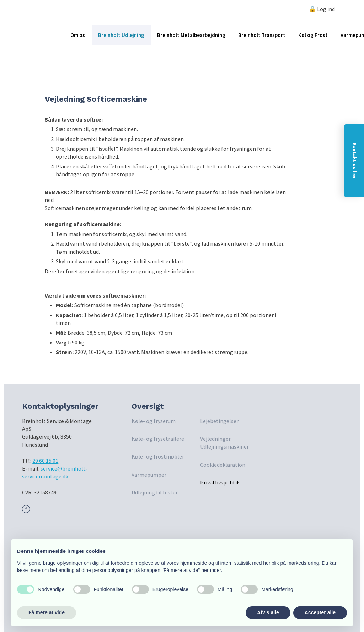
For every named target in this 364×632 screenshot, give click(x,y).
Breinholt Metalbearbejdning (191, 35)
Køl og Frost (313, 35)
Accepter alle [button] (320, 612)
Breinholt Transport (262, 35)
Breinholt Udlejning (121, 35)
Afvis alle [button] (268, 612)
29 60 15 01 (45, 461)
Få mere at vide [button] (47, 612)
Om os (78, 35)
